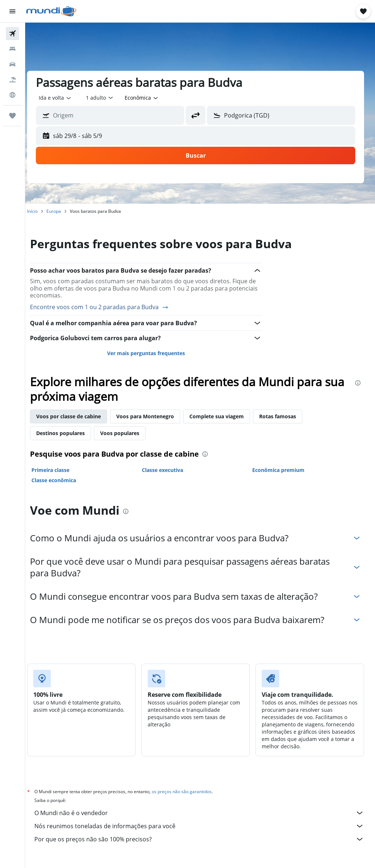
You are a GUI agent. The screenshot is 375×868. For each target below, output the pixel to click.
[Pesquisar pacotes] (12, 80)
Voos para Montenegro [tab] (154, 416)
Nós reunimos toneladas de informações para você (204, 826)
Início (41, 211)
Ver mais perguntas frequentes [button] (152, 353)
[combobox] (151, 98)
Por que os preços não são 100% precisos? (204, 839)
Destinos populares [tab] (70, 433)
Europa (63, 211)
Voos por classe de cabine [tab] (78, 416)
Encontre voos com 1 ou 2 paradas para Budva (109, 307)
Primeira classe (60, 470)
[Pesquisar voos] (12, 34)
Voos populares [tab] (129, 433)
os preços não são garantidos (191, 792)
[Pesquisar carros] (12, 64)
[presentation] (358, 383)
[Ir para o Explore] (12, 95)
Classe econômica (63, 480)
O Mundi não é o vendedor (204, 813)
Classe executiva (169, 470)
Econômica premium (281, 470)
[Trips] (12, 116)
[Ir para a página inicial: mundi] (51, 11)
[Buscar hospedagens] (12, 49)
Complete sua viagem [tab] (226, 416)
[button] (12, 11)
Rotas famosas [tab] (287, 416)
